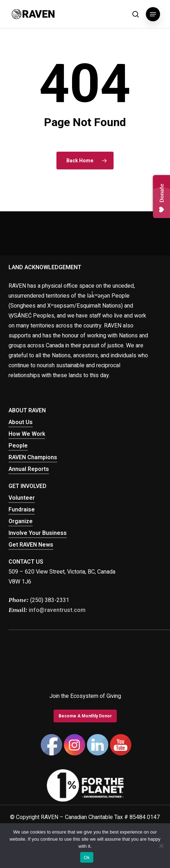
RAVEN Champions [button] (33, 457)
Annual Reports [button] (29, 469)
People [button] (18, 446)
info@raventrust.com (57, 610)
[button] (153, 14)
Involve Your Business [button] (38, 533)
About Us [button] (21, 422)
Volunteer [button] (22, 498)
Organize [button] (21, 521)
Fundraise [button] (22, 510)
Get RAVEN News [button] (31, 545)
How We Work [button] (27, 434)
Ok (87, 858)
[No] (161, 846)
